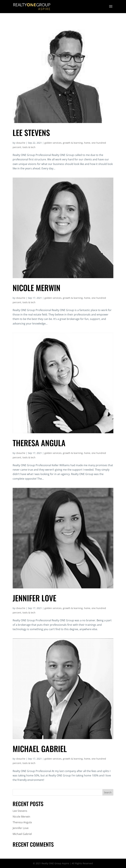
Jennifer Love (34, 598)
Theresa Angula (39, 443)
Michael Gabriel (40, 749)
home (87, 143)
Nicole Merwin (37, 288)
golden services (53, 143)
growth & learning (73, 143)
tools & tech (29, 147)
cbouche (21, 143)
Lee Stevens (31, 133)
